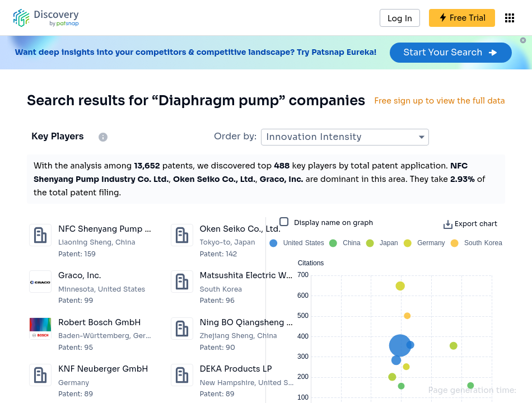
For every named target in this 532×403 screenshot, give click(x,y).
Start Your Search (451, 52)
